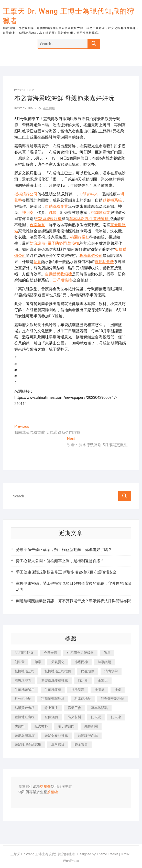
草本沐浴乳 (79, 219)
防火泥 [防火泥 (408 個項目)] (96, 717)
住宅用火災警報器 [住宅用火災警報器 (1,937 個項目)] (80, 653)
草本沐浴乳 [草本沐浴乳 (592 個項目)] (99, 708)
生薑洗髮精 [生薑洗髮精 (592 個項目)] (53, 690)
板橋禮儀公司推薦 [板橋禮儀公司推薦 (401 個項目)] (58, 671)
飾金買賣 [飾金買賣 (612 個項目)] (81, 744)
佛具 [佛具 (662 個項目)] (107, 653)
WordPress (71, 861)
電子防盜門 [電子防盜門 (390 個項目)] (66, 726)
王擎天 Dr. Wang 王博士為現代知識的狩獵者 (69, 16)
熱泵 (37, 262)
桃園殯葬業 (101, 213)
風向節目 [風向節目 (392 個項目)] (58, 744)
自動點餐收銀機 (58, 274)
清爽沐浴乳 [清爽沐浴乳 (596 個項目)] (23, 680)
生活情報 (49, 108)
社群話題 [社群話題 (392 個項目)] (78, 690)
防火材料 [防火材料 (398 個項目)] (74, 717)
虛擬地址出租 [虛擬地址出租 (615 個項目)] (25, 717)
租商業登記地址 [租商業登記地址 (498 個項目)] (53, 699)
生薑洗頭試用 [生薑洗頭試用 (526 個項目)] (25, 690)
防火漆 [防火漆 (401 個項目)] (116, 717)
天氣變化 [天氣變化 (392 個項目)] (58, 662)
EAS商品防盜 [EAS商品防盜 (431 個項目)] (24, 653)
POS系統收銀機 (48, 219)
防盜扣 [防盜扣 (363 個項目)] (20, 726)
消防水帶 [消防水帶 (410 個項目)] (111, 671)
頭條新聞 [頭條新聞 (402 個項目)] (91, 726)
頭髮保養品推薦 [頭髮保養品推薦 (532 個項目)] (56, 735)
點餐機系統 (112, 200)
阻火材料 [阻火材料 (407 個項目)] (41, 726)
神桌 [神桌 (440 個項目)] (118, 690)
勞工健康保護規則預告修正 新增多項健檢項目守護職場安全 (66, 572)
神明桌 (28, 213)
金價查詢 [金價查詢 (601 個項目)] (51, 717)
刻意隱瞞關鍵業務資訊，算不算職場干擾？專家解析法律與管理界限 (73, 601)
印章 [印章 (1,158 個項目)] (38, 662)
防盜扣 (73, 243)
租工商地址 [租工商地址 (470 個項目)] (83, 699)
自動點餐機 (104, 262)
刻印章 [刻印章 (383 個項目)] (20, 662)
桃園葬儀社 (80, 237)
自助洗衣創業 (57, 206)
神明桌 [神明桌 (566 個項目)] (99, 690)
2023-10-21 (25, 90)
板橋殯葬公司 (26, 194)
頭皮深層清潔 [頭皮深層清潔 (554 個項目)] (25, 735)
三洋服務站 (62, 280)
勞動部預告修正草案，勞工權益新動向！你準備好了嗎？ (64, 550)
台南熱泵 (37, 225)
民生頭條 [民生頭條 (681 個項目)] (88, 671)
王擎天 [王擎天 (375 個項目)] (103, 680)
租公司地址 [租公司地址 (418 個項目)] (23, 699)
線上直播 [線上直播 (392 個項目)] (51, 708)
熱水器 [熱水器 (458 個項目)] (83, 680)
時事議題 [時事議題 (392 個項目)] (104, 662)
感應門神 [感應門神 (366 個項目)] (81, 662)
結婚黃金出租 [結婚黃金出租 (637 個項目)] (25, 708)
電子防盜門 (57, 243)
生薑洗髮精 (99, 219)
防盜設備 (37, 243)
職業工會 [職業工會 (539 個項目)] (74, 708)
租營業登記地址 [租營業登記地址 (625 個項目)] (113, 699)
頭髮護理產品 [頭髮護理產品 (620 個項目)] (88, 735)
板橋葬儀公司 (91, 256)
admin (32, 108)
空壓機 (45, 787)
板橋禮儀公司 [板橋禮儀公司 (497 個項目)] (25, 671)
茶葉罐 (52, 792)
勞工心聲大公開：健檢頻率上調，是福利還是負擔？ (60, 561)
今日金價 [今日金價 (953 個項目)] (50, 653)
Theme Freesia (108, 854)
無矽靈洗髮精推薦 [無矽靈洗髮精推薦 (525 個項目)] (54, 680)
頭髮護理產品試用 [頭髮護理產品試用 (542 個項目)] (28, 744)
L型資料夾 (89, 194)
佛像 (53, 213)
